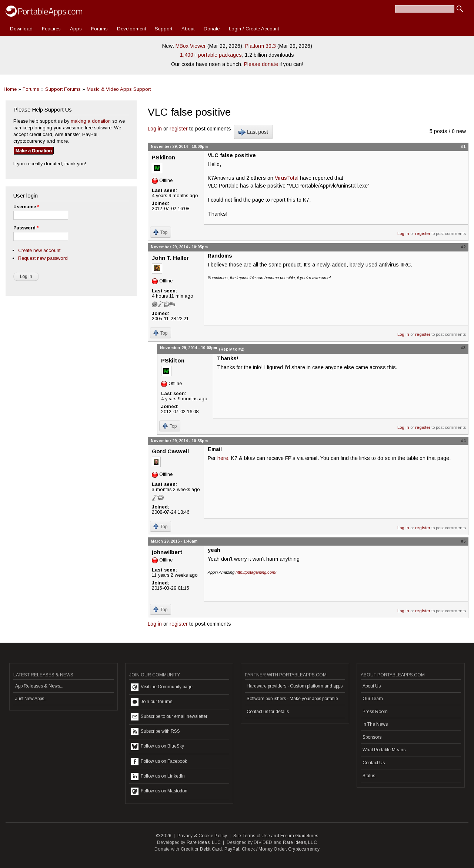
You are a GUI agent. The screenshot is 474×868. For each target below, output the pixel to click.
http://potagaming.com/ (256, 572)
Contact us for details (268, 712)
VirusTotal (287, 178)
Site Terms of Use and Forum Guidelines (276, 836)
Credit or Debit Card (201, 849)
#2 (463, 247)
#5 (463, 541)
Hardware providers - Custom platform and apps (295, 686)
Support (163, 29)
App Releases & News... (39, 686)
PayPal (232, 849)
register (179, 129)
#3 (463, 348)
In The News (375, 724)
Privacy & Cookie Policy (202, 836)
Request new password (43, 258)
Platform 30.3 (261, 46)
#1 (463, 146)
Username (26, 207)
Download (21, 29)
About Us (372, 686)
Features (51, 29)
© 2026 (164, 836)
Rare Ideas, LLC (204, 842)
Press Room (375, 712)
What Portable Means (384, 750)
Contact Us (374, 763)
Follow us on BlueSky (158, 746)
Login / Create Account (254, 29)
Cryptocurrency (304, 849)
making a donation (91, 121)
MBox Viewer (191, 46)
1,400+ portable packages (211, 55)
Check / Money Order (264, 849)
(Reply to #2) (232, 349)
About (188, 29)
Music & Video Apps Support (119, 89)
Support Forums (63, 89)
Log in (155, 129)
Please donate (261, 64)
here (223, 458)
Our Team (373, 699)
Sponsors (372, 737)
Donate (212, 29)
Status (369, 776)
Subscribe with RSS (156, 732)
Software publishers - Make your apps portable (292, 699)
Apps (76, 29)
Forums (99, 29)
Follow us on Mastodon (159, 791)
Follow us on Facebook (159, 762)
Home (10, 89)
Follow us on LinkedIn (158, 776)
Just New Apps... (31, 699)
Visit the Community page (162, 687)
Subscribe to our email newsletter (169, 717)
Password (26, 228)
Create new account (39, 250)
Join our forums (152, 702)
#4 (463, 441)
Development (131, 29)
